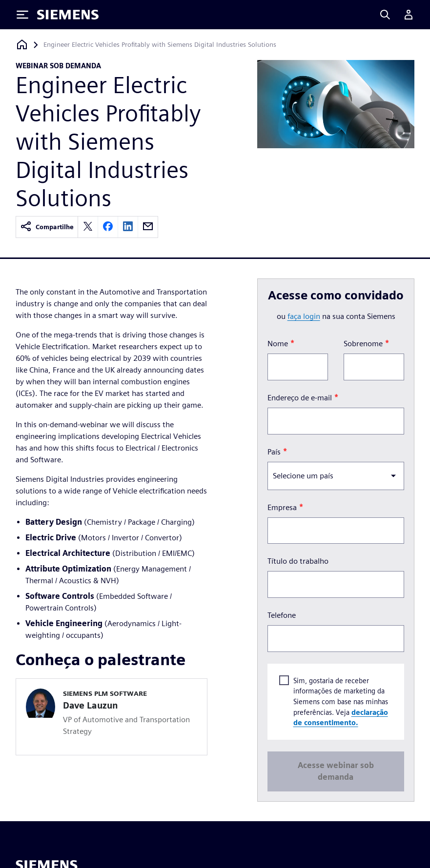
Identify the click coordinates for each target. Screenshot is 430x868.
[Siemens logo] (68, 15)
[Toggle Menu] (22, 15)
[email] (148, 227)
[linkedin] (128, 227)
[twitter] (88, 227)
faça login (304, 316)
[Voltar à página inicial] (22, 45)
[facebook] (108, 227)
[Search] (385, 15)
